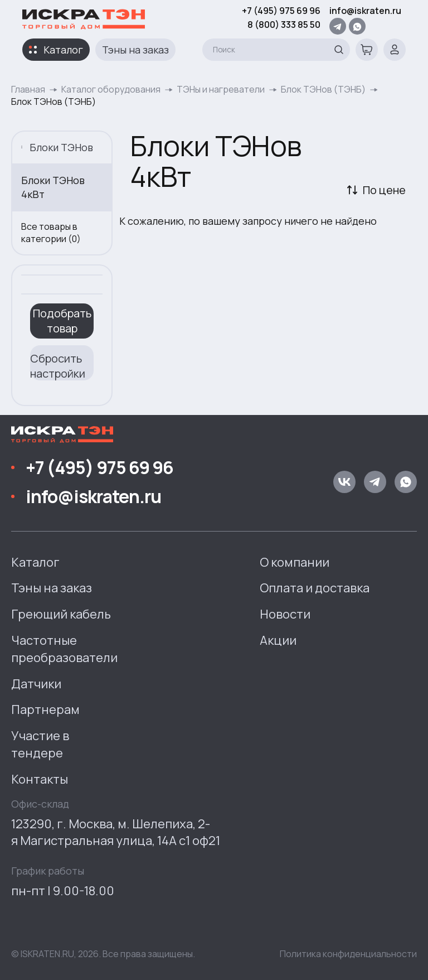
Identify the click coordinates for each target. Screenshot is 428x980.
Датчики (36, 684)
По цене (384, 190)
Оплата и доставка (315, 588)
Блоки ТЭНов (57, 147)
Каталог (63, 50)
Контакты (40, 779)
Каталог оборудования (111, 89)
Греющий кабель (61, 614)
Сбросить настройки (58, 366)
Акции (278, 640)
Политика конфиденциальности (348, 954)
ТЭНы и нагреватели (221, 89)
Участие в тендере (40, 744)
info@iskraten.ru (365, 11)
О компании (295, 562)
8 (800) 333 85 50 (284, 25)
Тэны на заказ (135, 50)
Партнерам (45, 709)
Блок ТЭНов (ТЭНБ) (323, 89)
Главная (28, 89)
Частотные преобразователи (64, 649)
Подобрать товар (62, 321)
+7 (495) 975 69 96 (281, 11)
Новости (285, 614)
